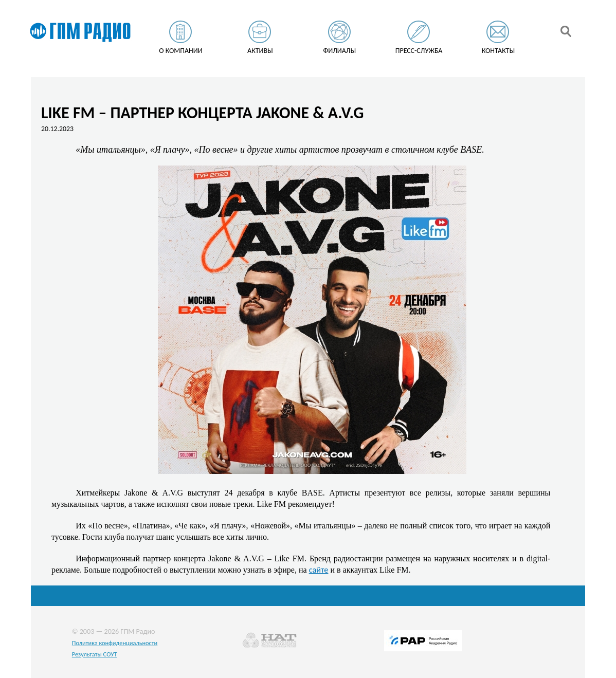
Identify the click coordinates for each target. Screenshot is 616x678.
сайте (319, 570)
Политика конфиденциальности (115, 643)
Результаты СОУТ (95, 654)
